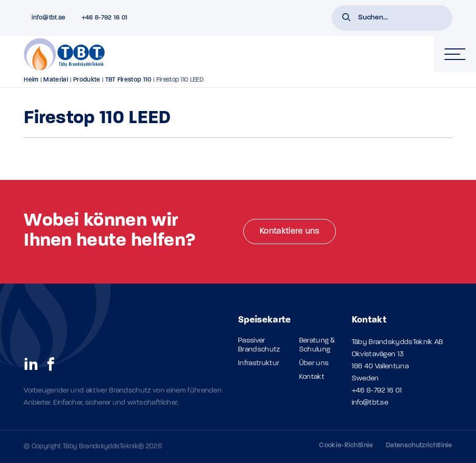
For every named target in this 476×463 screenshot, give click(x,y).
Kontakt (312, 377)
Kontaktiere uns (290, 231)
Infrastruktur (259, 363)
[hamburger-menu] (455, 54)
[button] (346, 18)
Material (56, 80)
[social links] (31, 364)
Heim (31, 80)
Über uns (314, 363)
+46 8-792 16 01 (377, 391)
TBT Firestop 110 (128, 80)
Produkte (87, 80)
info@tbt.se (370, 403)
